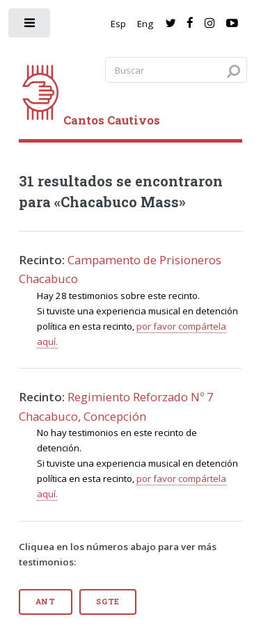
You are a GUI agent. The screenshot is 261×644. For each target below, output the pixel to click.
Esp (118, 24)
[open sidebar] (30, 26)
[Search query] (176, 70)
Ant (46, 602)
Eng (145, 24)
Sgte (108, 602)
